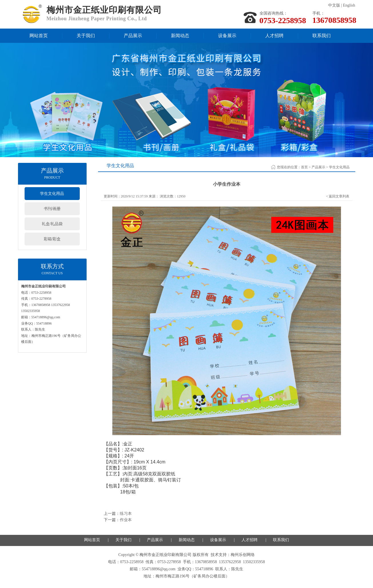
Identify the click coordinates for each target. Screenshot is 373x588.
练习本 (126, 514)
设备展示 (227, 36)
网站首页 (39, 36)
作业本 (126, 520)
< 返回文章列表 (338, 196)
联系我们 (322, 36)
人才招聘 (274, 36)
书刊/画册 (52, 209)
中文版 (334, 5)
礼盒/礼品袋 (52, 224)
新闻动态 (180, 36)
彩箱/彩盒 (52, 239)
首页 (304, 167)
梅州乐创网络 (243, 555)
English (349, 5)
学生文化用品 (52, 194)
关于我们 (86, 36)
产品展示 (133, 36)
